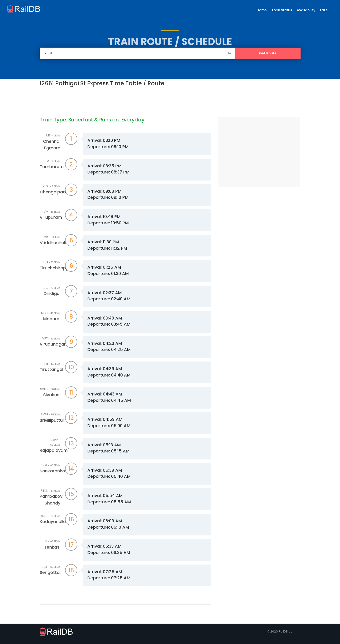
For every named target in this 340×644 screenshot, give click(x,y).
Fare (324, 10)
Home (262, 10)
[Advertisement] (125, 99)
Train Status (282, 10)
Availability (306, 10)
